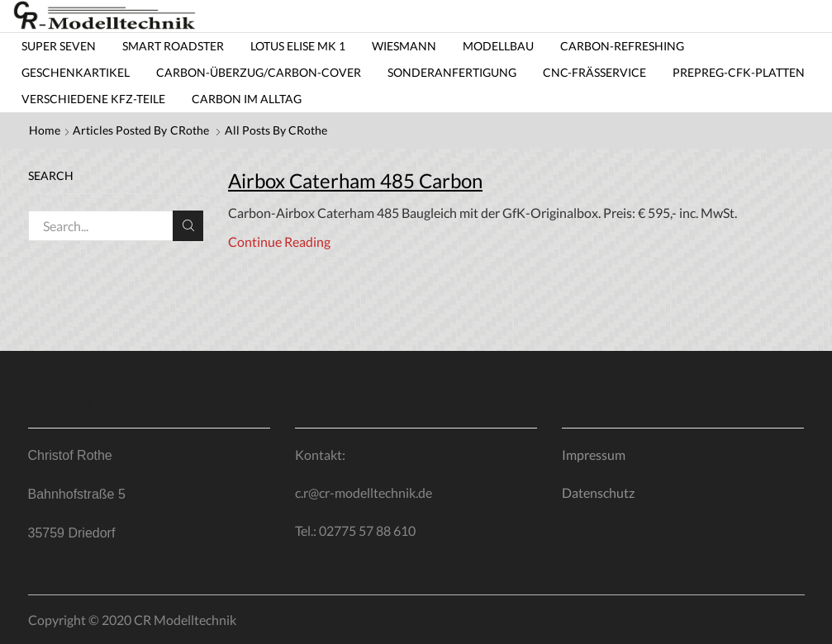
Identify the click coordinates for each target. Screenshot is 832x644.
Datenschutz (598, 492)
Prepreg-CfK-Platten (739, 72)
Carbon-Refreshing (622, 46)
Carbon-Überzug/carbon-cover (259, 72)
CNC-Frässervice (594, 72)
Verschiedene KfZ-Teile (93, 99)
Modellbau (498, 46)
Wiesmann (404, 46)
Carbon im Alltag (247, 99)
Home (45, 130)
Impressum (594, 455)
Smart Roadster (173, 46)
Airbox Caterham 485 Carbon (355, 180)
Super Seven (59, 46)
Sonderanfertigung (452, 72)
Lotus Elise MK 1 (298, 46)
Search (188, 225)
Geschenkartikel (76, 72)
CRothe (190, 130)
